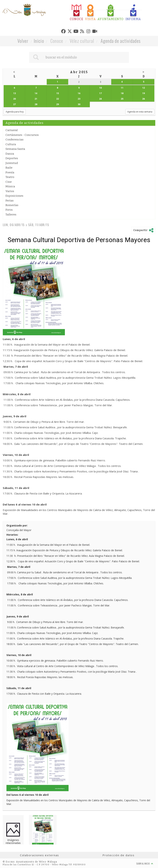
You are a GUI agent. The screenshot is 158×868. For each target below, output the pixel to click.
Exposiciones (14, 196)
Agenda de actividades (121, 41)
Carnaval (12, 130)
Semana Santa (15, 149)
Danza (10, 154)
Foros (9, 210)
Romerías (12, 205)
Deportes (12, 158)
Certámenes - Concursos (22, 135)
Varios (10, 191)
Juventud (12, 163)
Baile (9, 168)
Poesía (10, 172)
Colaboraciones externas (40, 855)
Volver (23, 41)
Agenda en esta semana (140, 112)
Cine (9, 182)
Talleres (11, 215)
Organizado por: (17, 525)
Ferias (10, 201)
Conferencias (14, 140)
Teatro (10, 177)
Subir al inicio (145, 863)
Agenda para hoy (15, 112)
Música (10, 186)
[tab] (77, 13)
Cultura (11, 144)
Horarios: (12, 535)
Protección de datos (118, 855)
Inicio (39, 41)
